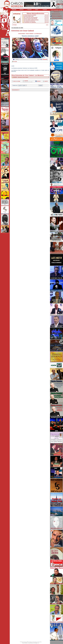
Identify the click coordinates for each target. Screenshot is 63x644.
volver (47, 25)
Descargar (15, 62)
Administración (57, 12)
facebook (39, 81)
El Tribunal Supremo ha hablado (30, 15)
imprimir (46, 81)
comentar (26, 81)
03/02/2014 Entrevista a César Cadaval (21, 77)
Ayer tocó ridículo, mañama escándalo (31, 20)
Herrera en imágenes (57, 16)
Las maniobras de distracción (29, 21)
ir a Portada (14, 25)
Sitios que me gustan (57, 18)
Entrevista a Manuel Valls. (29, 16)
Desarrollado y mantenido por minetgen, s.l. (31, 643)
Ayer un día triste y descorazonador (31, 17)
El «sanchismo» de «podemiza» (30, 22)
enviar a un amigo (17, 81)
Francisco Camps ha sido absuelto (30, 19)
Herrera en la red (56, 14)
